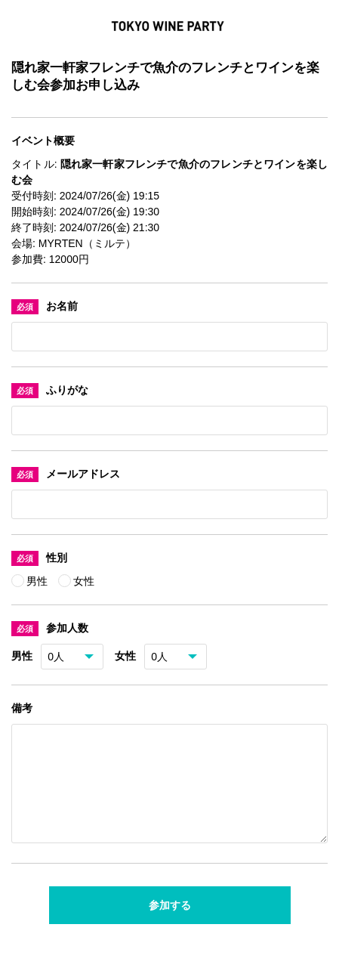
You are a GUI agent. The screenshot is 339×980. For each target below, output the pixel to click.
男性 (39, 581)
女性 (84, 581)
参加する (170, 923)
